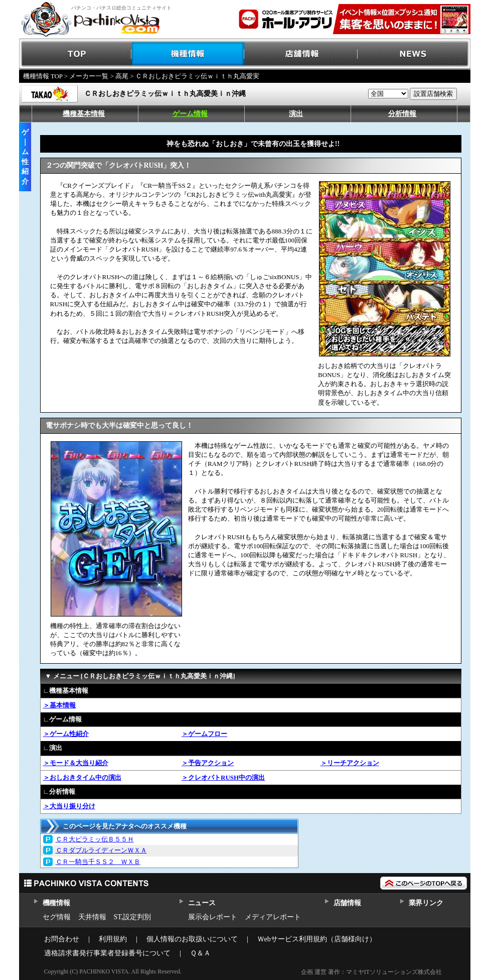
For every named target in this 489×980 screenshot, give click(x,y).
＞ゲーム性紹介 (66, 734)
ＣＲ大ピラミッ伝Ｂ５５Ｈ (95, 839)
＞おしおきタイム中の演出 (82, 777)
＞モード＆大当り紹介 (76, 763)
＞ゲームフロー (204, 734)
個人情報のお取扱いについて (192, 939)
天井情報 (92, 917)
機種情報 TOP (43, 76)
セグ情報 (57, 917)
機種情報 (188, 54)
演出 (296, 114)
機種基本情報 (84, 114)
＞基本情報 (59, 705)
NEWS (414, 54)
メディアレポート (273, 917)
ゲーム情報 (190, 114)
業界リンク (426, 903)
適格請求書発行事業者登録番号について (107, 953)
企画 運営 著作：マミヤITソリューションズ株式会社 (371, 972)
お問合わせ (62, 939)
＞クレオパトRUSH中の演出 (223, 777)
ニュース (202, 903)
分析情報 (402, 114)
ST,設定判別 (133, 917)
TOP (75, 54)
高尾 (122, 76)
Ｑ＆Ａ (200, 953)
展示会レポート (213, 917)
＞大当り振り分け (69, 806)
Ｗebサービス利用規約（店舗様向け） (317, 939)
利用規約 (113, 939)
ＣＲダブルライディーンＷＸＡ (101, 850)
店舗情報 (301, 54)
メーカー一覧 (89, 76)
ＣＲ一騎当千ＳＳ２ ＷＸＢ (98, 862)
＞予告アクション (208, 763)
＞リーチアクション (350, 763)
